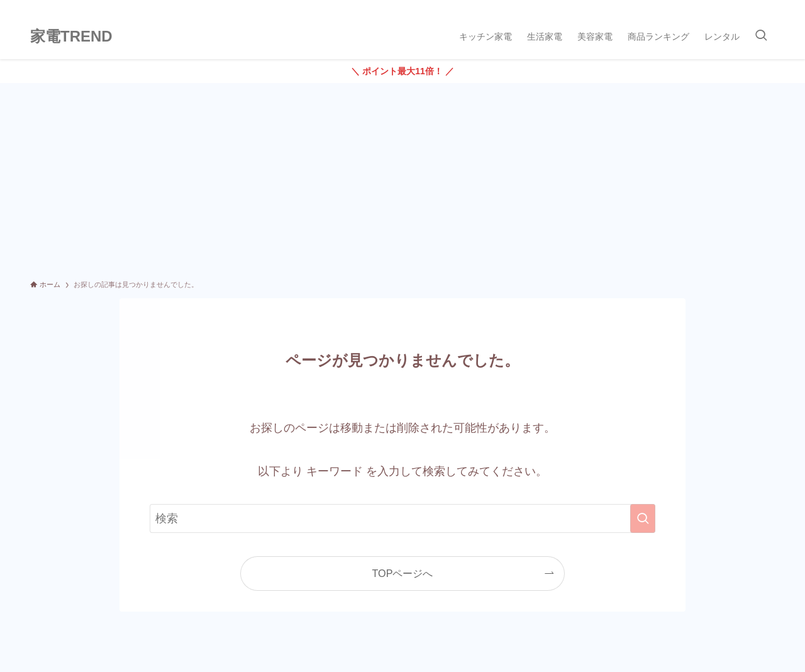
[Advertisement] (402, 177)
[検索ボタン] (761, 36)
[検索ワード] (402, 518)
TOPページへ (403, 573)
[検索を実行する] (643, 518)
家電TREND (71, 36)
